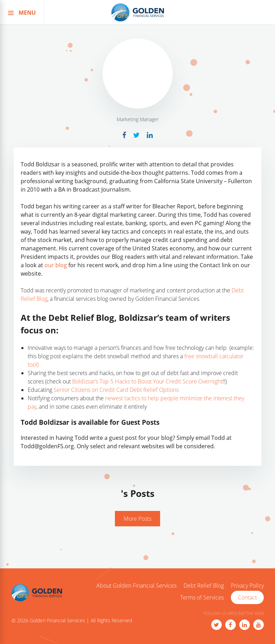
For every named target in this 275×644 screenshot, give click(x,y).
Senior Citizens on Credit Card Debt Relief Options (116, 390)
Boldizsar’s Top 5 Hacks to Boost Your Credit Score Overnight (147, 381)
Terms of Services (202, 598)
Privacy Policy (247, 586)
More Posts (137, 519)
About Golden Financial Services (136, 586)
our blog (56, 265)
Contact (247, 597)
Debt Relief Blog (204, 586)
